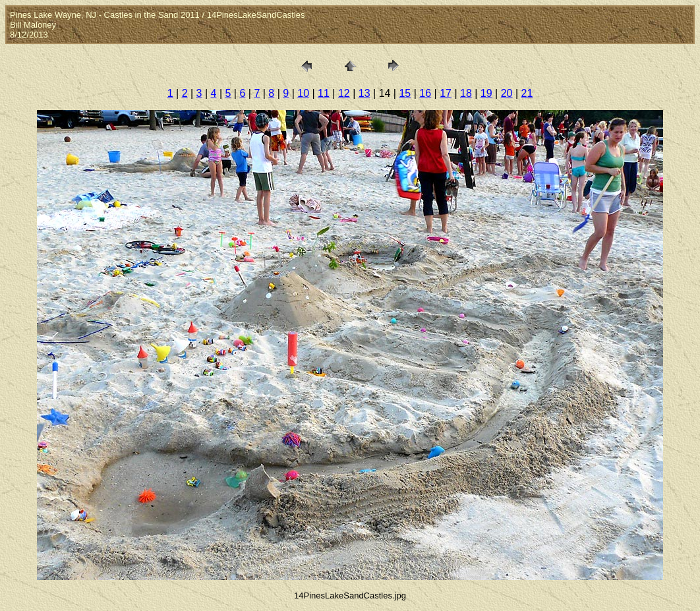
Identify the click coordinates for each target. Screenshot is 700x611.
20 (507, 93)
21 (527, 93)
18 (466, 93)
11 (324, 93)
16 (425, 93)
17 (446, 93)
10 (303, 93)
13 (365, 93)
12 (344, 93)
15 (405, 93)
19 (486, 93)
